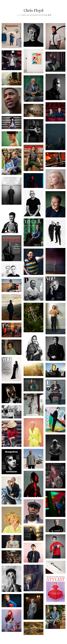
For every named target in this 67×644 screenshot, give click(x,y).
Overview (19, 15)
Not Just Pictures (43, 15)
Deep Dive (24, 15)
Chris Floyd (34, 11)
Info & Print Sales (34, 15)
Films (28, 15)
